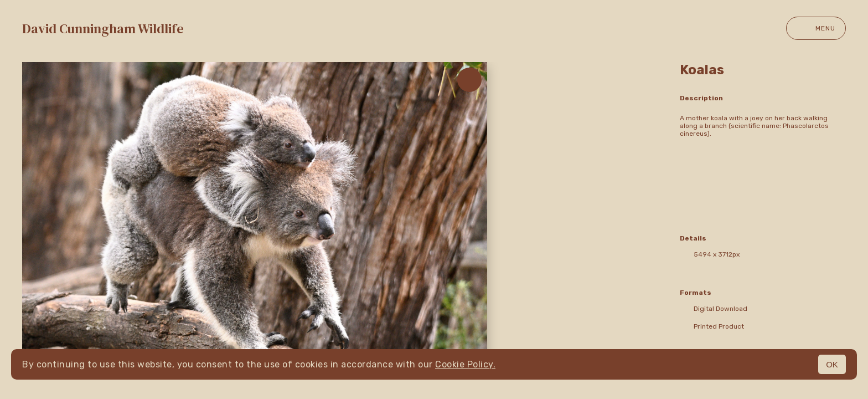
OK (832, 364)
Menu (816, 28)
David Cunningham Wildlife (103, 29)
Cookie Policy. (465, 364)
